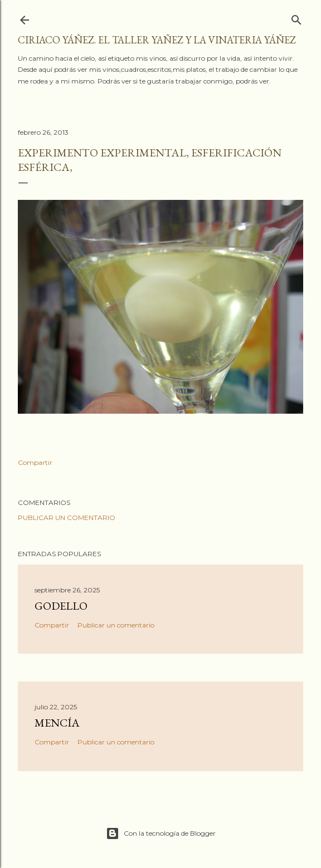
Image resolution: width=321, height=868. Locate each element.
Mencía (57, 723)
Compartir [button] (35, 462)
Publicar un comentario (67, 518)
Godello (61, 606)
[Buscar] (296, 18)
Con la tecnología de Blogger (161, 833)
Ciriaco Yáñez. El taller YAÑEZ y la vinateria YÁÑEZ (157, 40)
